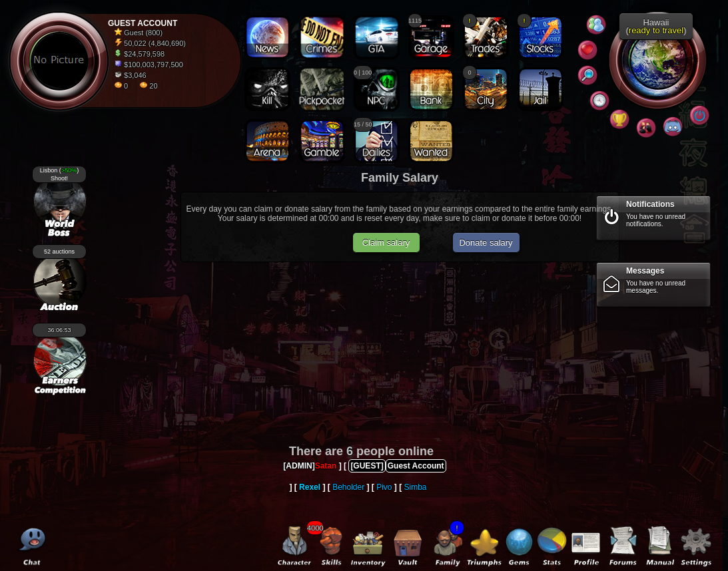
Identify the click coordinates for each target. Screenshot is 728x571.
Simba (416, 487)
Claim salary (386, 243)
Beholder (348, 487)
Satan (326, 466)
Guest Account (416, 466)
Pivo (384, 487)
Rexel (310, 487)
